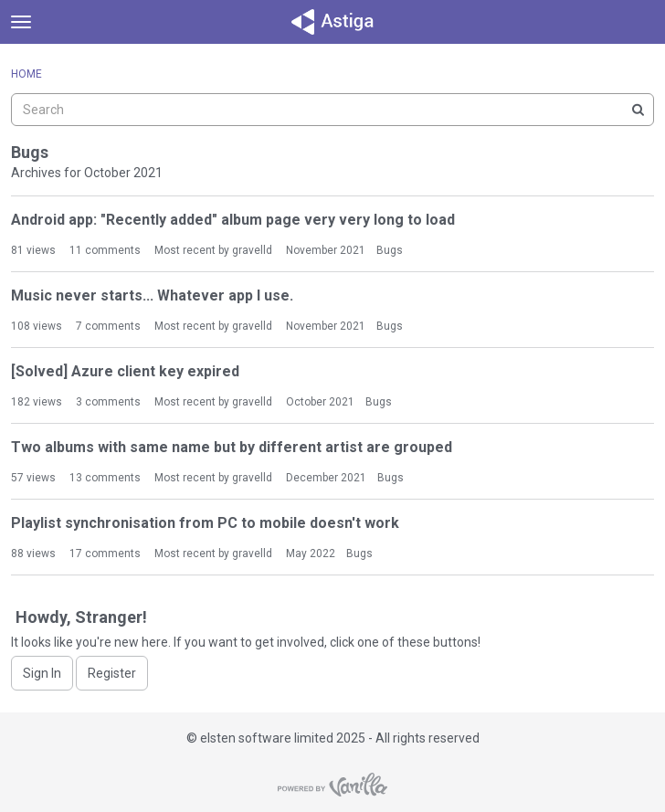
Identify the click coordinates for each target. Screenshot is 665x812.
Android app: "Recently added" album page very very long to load (233, 220)
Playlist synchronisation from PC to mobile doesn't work (205, 523)
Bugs (390, 250)
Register (112, 673)
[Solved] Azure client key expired (125, 371)
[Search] (638, 110)
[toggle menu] (21, 22)
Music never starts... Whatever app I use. (152, 295)
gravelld (252, 250)
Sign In (42, 673)
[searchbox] (332, 110)
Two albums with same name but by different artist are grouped (232, 447)
